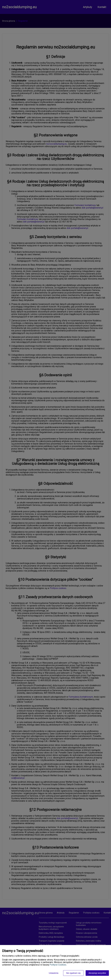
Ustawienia (54, 973)
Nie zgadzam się (73, 973)
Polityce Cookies (58, 965)
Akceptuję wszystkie (97, 973)
